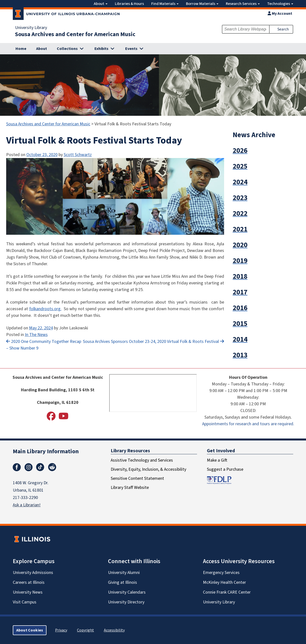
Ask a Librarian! (27, 505)
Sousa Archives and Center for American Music (75, 34)
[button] (267, 151)
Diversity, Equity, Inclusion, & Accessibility (148, 469)
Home (21, 49)
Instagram (29, 467)
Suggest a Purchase (225, 469)
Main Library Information (46, 451)
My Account (280, 14)
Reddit (52, 467)
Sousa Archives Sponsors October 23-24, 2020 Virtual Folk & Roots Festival (151, 342)
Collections (67, 49)
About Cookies (30, 630)
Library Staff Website (130, 488)
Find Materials (165, 4)
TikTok (40, 467)
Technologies (280, 4)
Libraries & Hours (129, 4)
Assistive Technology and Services (142, 460)
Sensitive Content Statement (137, 478)
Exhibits (101, 49)
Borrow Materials (202, 4)
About (101, 4)
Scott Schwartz (78, 155)
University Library (31, 28)
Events (131, 49)
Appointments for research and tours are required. (248, 424)
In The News (36, 335)
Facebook (17, 467)
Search (283, 29)
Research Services (243, 4)
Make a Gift (217, 460)
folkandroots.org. (45, 309)
